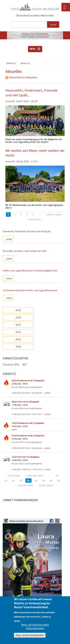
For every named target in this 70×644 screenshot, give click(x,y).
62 (28, 481)
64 (44, 481)
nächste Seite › (54, 214)
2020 (18, 347)
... (8, 239)
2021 (18, 339)
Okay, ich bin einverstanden (30, 635)
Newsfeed (24, 15)
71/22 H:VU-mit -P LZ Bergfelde (25, 457)
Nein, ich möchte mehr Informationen (35, 626)
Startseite (11, 63)
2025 (18, 310)
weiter (47, 393)
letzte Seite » (35, 219)
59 (6, 481)
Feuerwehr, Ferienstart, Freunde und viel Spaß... (27, 231)
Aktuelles (25, 63)
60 (13, 481)
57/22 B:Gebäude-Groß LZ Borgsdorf (28, 436)
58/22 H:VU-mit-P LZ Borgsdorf (25, 402)
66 (59, 481)
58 (57, 476)
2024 (18, 317)
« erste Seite (13, 476)
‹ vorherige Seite (34, 476)
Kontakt (50, 15)
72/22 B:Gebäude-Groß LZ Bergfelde (28, 423)
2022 (18, 332)
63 (36, 481)
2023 (18, 325)
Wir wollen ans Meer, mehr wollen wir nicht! (25, 251)
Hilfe (43, 15)
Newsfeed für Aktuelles (21, 77)
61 (21, 481)
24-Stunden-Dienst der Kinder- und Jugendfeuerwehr (30, 290)
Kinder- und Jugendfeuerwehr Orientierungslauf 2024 (30, 271)
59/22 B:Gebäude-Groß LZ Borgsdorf (28, 381)
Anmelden (34, 15)
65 (51, 481)
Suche (53, 24)
